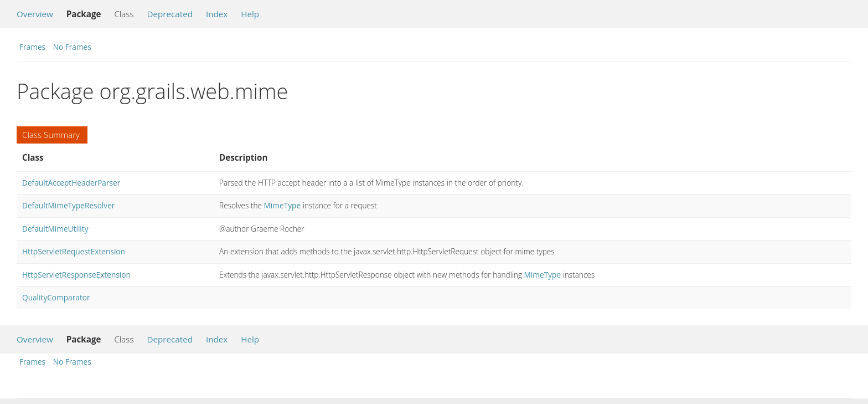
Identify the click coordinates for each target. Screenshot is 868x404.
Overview (35, 14)
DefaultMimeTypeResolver (68, 205)
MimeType (283, 205)
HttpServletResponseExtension (76, 275)
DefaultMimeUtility (55, 229)
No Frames (72, 47)
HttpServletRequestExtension (74, 251)
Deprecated (170, 14)
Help (250, 14)
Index (217, 14)
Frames (32, 47)
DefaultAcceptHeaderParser (71, 183)
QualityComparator (56, 297)
